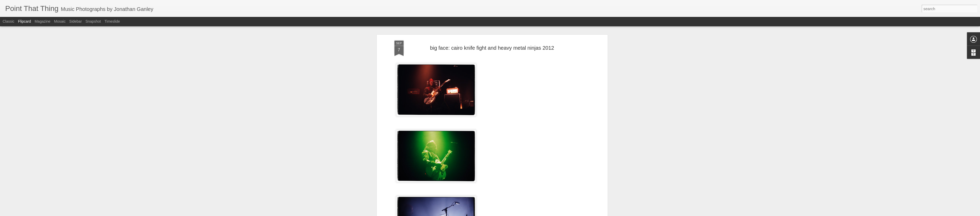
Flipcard (25, 21)
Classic (8, 21)
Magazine (43, 21)
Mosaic (60, 21)
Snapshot (93, 21)
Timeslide (112, 21)
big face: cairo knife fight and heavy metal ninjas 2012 (492, 28)
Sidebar (76, 21)
